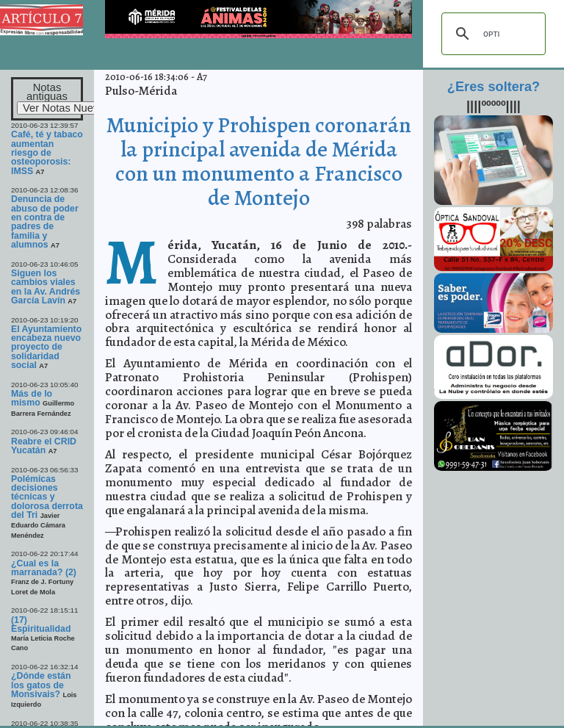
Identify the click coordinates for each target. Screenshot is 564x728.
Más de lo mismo (32, 398)
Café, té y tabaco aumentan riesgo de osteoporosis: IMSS (47, 152)
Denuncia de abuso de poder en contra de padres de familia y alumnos (45, 222)
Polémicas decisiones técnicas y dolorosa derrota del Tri (47, 497)
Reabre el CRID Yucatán (44, 446)
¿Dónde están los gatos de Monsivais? (41, 685)
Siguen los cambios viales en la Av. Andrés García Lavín (46, 287)
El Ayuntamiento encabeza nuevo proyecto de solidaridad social (46, 347)
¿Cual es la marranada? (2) (44, 568)
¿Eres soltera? (493, 87)
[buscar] (491, 34)
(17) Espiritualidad (41, 624)
